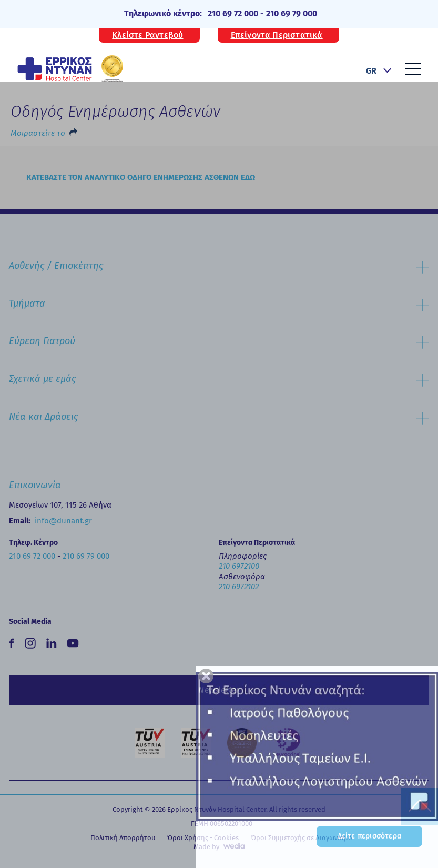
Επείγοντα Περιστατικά (277, 35)
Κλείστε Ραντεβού (147, 35)
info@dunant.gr (63, 521)
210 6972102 (239, 587)
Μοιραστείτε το (38, 133)
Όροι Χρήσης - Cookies (203, 838)
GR (371, 71)
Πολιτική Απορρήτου (123, 838)
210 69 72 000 (233, 13)
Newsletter (219, 690)
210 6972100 (239, 566)
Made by (206, 847)
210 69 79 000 (292, 13)
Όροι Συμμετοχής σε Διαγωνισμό (302, 838)
